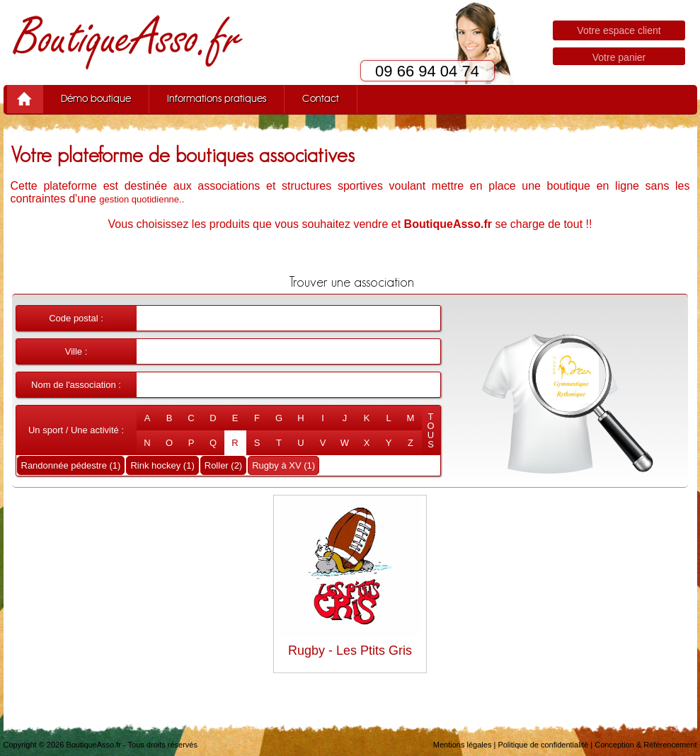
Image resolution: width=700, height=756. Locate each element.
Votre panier (619, 57)
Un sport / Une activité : (76, 430)
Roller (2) (223, 465)
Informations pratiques (217, 99)
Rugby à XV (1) (283, 465)
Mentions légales (463, 745)
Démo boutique (96, 99)
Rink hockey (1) (162, 465)
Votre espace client (619, 30)
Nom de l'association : (76, 385)
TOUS (430, 430)
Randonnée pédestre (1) (71, 465)
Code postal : (76, 318)
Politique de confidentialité (543, 745)
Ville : (76, 351)
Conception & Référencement (646, 745)
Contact (321, 99)
